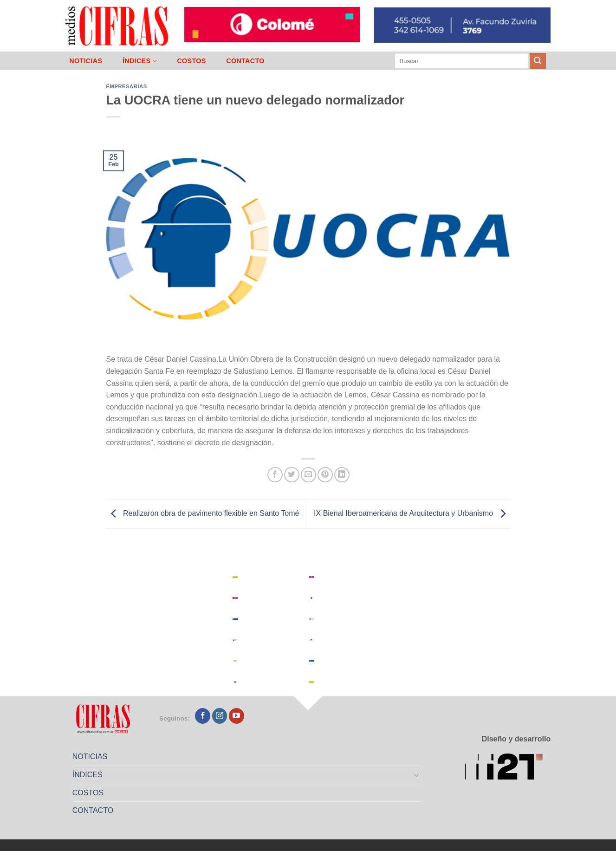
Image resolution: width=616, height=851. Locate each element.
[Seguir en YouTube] (237, 716)
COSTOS (191, 61)
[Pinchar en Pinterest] (325, 475)
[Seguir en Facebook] (203, 716)
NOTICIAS (86, 61)
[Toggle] (416, 775)
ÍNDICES (140, 61)
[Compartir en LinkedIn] (342, 475)
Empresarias (127, 86)
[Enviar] (538, 61)
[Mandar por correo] (308, 475)
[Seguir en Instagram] (220, 716)
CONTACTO (245, 61)
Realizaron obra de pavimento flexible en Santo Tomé (203, 514)
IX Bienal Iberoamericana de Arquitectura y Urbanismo (412, 514)
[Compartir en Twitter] (292, 475)
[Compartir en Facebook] (275, 475)
